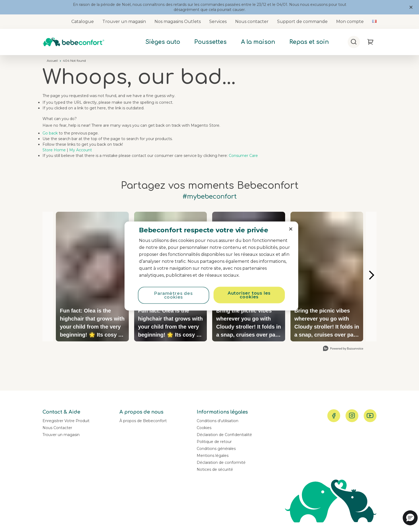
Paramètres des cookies (173, 295)
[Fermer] (291, 229)
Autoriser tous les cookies (249, 295)
